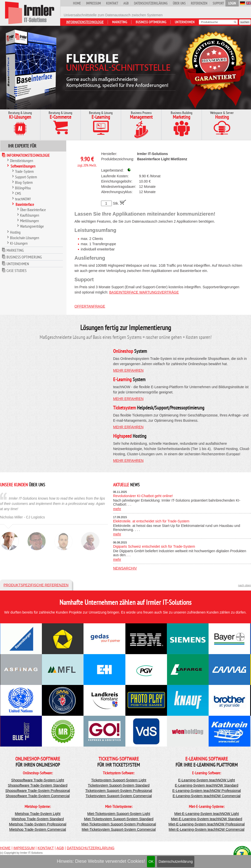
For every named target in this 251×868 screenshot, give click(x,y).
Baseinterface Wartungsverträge (144, 292)
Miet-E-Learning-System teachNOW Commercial (207, 829)
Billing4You (23, 188)
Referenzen (199, 3)
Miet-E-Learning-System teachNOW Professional (207, 824)
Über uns (179, 3)
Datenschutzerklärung (176, 861)
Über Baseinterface (33, 210)
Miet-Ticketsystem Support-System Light (119, 814)
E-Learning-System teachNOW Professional (206, 791)
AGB (126, 3)
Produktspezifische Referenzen (36, 585)
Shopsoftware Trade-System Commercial (37, 796)
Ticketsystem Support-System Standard (119, 785)
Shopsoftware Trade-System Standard (37, 785)
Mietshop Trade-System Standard (38, 819)
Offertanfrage (90, 306)
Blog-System (24, 182)
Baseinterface (25, 204)
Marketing (120, 22)
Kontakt (112, 3)
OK (151, 861)
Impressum (93, 3)
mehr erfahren (128, 370)
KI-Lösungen (19, 243)
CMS (18, 193)
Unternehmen (185, 22)
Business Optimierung (151, 22)
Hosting (15, 232)
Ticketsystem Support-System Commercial (119, 796)
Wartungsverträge (32, 226)
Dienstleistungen (22, 161)
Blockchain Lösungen (25, 238)
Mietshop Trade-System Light (38, 814)
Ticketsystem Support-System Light (119, 780)
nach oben (245, 585)
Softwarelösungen (23, 166)
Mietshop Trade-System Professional (38, 824)
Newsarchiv (125, 568)
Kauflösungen (30, 215)
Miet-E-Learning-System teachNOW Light (207, 814)
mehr (117, 509)
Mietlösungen (29, 221)
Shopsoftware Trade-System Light (38, 780)
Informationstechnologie (85, 22)
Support (218, 3)
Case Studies (17, 270)
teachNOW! (23, 199)
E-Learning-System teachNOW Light (207, 780)
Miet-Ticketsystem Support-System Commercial (119, 829)
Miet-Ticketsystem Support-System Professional (119, 824)
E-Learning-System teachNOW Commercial (206, 796)
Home (77, 3)
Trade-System (24, 171)
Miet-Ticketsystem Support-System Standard (119, 819)
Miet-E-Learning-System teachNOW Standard (207, 819)
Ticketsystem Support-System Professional (119, 791)
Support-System (26, 177)
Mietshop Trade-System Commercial (38, 829)
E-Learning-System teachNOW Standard (206, 785)
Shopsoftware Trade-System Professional (38, 791)
